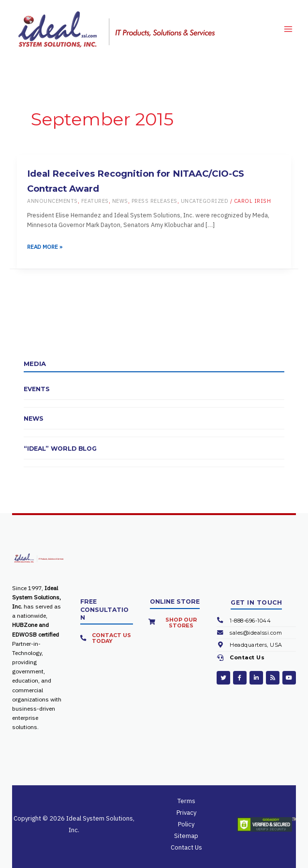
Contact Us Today (111, 638)
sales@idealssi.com (256, 633)
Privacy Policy (186, 818)
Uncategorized (205, 201)
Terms (186, 801)
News (120, 201)
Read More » (45, 247)
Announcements (52, 201)
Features (95, 201)
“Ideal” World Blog (60, 449)
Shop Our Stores (181, 623)
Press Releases (154, 201)
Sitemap (186, 836)
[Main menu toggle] (288, 29)
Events (37, 389)
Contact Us (247, 657)
